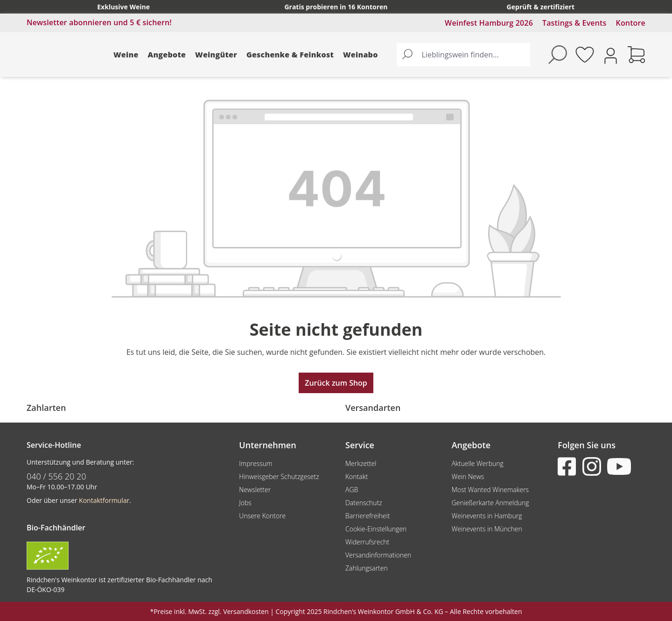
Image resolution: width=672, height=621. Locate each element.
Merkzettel (361, 463)
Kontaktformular (104, 500)
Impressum (255, 463)
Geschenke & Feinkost (290, 55)
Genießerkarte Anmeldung (490, 503)
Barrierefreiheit (367, 516)
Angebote (167, 55)
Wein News (468, 476)
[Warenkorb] (637, 55)
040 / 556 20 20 (56, 476)
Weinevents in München (487, 529)
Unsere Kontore (262, 516)
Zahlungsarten (367, 568)
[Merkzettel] (585, 55)
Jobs (245, 503)
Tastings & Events (574, 23)
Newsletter (255, 490)
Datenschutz (364, 503)
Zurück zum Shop (336, 383)
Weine (126, 55)
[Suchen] (407, 55)
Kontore (631, 23)
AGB (352, 490)
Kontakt (357, 476)
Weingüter (216, 55)
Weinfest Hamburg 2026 (489, 23)
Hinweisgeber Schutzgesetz (279, 476)
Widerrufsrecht (367, 542)
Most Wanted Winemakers (490, 490)
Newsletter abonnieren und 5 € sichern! (99, 22)
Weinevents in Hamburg (487, 516)
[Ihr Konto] (611, 55)
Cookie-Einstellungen (376, 529)
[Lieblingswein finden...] (474, 55)
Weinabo (360, 55)
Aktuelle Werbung (478, 463)
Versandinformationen (378, 555)
